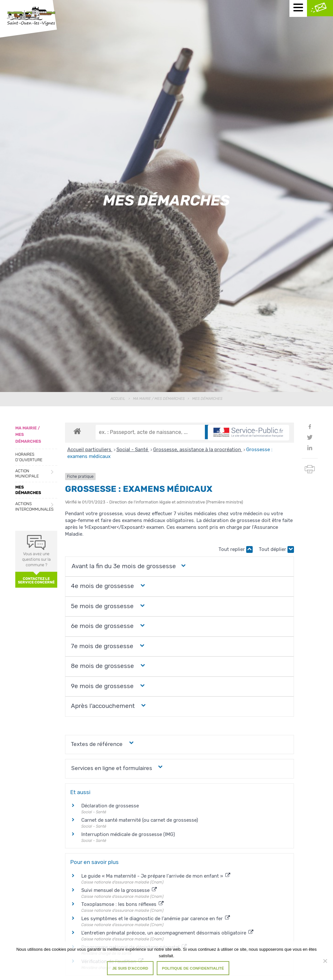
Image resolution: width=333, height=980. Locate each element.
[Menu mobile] (298, 8)
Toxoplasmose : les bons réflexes (122, 904)
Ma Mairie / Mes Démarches (159, 399)
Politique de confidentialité (193, 968)
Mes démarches (28, 490)
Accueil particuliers (90, 450)
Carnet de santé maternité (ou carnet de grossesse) (140, 820)
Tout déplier (276, 549)
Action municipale (27, 474)
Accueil (118, 399)
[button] (123, 566)
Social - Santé (133, 450)
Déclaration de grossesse (110, 806)
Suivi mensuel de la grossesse (119, 890)
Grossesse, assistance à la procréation (198, 450)
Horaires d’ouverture (29, 457)
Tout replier (236, 549)
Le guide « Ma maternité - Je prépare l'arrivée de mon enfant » (156, 876)
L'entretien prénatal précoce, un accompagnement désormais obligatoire (167, 933)
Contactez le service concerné (36, 581)
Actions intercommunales (34, 506)
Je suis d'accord (130, 968)
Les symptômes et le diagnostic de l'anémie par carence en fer (156, 919)
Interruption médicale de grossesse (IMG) (128, 834)
